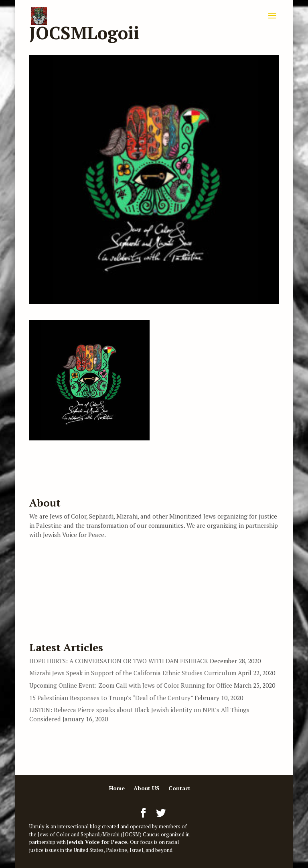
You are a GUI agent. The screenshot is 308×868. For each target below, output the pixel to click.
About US (147, 788)
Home (117, 788)
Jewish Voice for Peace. (98, 842)
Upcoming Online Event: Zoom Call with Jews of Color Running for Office (131, 685)
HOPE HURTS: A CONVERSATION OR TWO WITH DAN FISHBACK (119, 661)
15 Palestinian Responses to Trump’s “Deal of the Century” (111, 698)
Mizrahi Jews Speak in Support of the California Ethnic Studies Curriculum (133, 673)
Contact (179, 788)
